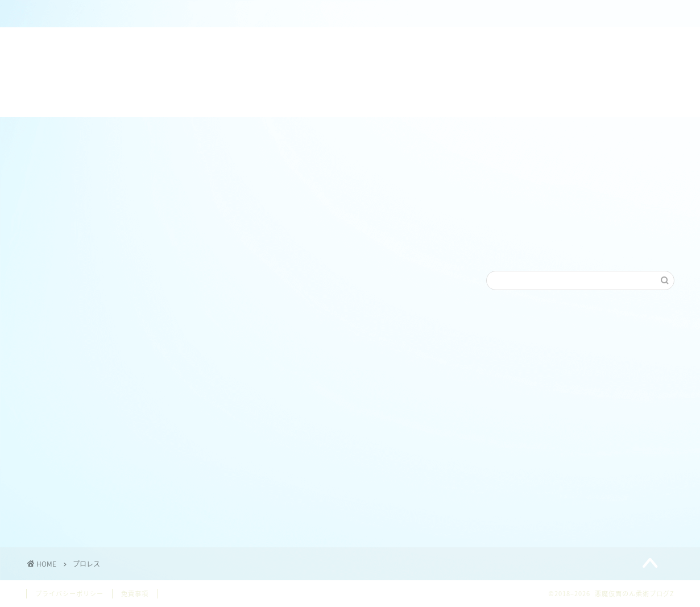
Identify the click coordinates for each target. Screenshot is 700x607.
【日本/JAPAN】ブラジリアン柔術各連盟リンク (506, 18)
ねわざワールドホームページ (369, 14)
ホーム (95, 14)
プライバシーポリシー (69, 594)
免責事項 (135, 594)
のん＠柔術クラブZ (232, 14)
